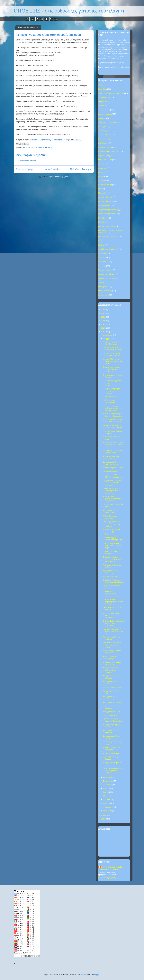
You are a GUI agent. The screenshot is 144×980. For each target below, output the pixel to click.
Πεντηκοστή (103, 253)
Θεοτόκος (102, 164)
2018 (103, 313)
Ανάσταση (102, 118)
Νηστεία (101, 222)
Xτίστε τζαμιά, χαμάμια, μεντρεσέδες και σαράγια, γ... (111, 369)
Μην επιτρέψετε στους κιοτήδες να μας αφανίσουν (111, 615)
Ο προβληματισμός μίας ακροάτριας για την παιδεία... (112, 391)
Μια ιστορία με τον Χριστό (113, 468)
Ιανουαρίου (108, 811)
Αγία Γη (101, 106)
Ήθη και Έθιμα (104, 102)
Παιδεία (101, 245)
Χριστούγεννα (103, 295)
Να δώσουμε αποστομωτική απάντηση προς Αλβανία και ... (113, 445)
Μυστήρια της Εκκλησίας (108, 214)
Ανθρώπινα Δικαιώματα (107, 122)
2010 (103, 819)
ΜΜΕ (100, 189)
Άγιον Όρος (103, 89)
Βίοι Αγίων (102, 127)
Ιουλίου (106, 789)
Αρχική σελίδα (52, 169)
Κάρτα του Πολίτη (105, 185)
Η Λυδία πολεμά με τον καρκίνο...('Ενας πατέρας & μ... (113, 532)
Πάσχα (101, 241)
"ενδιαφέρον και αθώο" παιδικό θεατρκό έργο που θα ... (112, 524)
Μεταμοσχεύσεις (104, 206)
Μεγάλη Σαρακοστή (106, 201)
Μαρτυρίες (102, 193)
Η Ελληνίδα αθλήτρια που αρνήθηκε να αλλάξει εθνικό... (112, 383)
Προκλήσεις (103, 262)
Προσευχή (102, 266)
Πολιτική (102, 258)
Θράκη (101, 172)
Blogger (96, 974)
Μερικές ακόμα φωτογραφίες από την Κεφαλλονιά (112, 499)
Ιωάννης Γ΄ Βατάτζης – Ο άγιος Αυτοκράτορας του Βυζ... (113, 631)
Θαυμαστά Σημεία (105, 160)
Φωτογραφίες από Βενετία (112, 702)
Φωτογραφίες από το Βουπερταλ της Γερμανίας (110, 670)
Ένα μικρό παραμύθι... (111, 471)
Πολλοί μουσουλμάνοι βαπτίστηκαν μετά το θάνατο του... (112, 491)
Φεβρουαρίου (109, 807)
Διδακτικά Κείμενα (45, 147)
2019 (103, 310)
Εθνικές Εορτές (104, 139)
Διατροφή (102, 131)
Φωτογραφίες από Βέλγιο (112, 712)
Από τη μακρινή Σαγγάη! (112, 687)
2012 (103, 332)
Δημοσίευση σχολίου (28, 160)
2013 (103, 328)
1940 (100, 85)
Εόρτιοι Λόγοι (103, 156)
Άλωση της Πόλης (105, 97)
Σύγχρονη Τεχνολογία (106, 274)
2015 (103, 321)
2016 (103, 317)
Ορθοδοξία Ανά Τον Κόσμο (108, 237)
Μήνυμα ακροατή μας (111, 753)
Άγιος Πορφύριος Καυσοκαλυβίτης (111, 93)
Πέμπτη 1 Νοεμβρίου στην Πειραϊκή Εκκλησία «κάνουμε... (113, 771)
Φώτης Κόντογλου (105, 291)
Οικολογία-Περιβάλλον (107, 226)
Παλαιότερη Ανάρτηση (81, 169)
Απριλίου (107, 800)
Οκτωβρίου (108, 777)
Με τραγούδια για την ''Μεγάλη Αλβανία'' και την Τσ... (112, 361)
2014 (103, 324)
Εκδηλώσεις (103, 143)
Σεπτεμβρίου (108, 781)
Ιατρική (101, 176)
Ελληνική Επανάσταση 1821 (109, 151)
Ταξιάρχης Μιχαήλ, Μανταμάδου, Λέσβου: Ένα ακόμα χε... (112, 559)
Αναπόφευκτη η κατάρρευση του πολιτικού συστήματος (112, 594)
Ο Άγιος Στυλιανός (110, 397)
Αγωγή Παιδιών (104, 110)
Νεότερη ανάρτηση (25, 169)
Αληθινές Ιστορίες (30, 147)
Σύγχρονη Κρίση (104, 270)
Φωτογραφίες (103, 287)
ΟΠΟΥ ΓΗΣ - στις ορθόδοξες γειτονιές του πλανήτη (70, 11)
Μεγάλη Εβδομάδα (105, 197)
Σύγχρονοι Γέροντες (106, 278)
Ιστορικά (102, 181)
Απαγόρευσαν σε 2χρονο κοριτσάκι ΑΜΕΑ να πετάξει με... (112, 483)
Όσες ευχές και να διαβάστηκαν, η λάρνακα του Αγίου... (113, 602)
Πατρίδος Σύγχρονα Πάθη (108, 249)
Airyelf (83, 974)
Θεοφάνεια (102, 168)
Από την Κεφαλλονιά (111, 576)
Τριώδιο (101, 282)
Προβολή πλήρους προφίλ (108, 878)
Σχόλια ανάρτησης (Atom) (59, 177)
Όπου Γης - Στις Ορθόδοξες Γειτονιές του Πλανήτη (112, 868)
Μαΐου (106, 796)
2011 (103, 815)
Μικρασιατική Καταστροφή (108, 210)
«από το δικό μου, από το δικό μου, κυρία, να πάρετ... (112, 645)
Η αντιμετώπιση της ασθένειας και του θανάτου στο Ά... (110, 408)
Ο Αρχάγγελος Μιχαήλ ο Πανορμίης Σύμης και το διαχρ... (113, 546)
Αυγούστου (108, 785)
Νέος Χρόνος (103, 218)
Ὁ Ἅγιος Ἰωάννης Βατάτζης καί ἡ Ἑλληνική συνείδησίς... (113, 623)
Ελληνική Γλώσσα (105, 147)
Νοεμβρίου (108, 339)
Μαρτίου (107, 803)
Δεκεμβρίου (108, 335)
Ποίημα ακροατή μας (111, 715)
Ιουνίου (106, 792)
